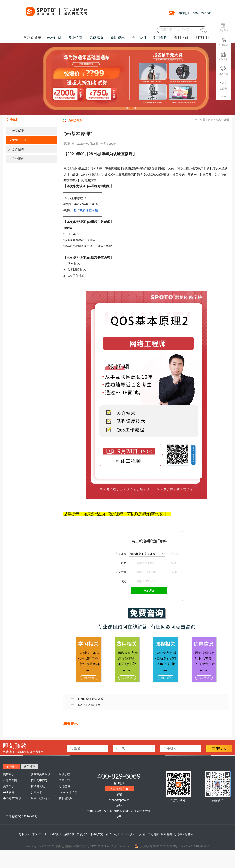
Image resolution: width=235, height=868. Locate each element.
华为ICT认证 (40, 834)
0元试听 (149, 590)
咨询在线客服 (119, 789)
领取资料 (223, 56)
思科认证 (24, 834)
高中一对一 (66, 780)
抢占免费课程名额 (86, 210)
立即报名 (219, 748)
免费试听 (18, 131)
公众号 (223, 85)
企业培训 (223, 42)
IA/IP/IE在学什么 (89, 705)
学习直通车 (32, 38)
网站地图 (166, 834)
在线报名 (18, 159)
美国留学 (9, 786)
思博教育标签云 (184, 834)
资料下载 (181, 38)
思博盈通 (64, 786)
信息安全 (82, 834)
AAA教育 (9, 792)
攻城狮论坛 (38, 786)
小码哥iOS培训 (12, 798)
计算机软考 (97, 834)
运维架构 (69, 834)
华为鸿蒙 (153, 834)
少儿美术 (36, 792)
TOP (223, 97)
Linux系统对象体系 (91, 699)
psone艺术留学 (68, 792)
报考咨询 (223, 27)
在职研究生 (66, 798)
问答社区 (203, 38)
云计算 (141, 834)
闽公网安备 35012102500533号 (156, 846)
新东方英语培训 (41, 774)
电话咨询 (223, 71)
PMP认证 (56, 834)
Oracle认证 (128, 834)
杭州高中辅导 (39, 780)
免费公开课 (19, 140)
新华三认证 (113, 834)
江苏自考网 (10, 780)
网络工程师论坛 (41, 798)
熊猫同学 (9, 774)
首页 (211, 120)
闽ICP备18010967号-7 (195, 846)
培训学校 (64, 774)
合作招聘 (18, 149)
